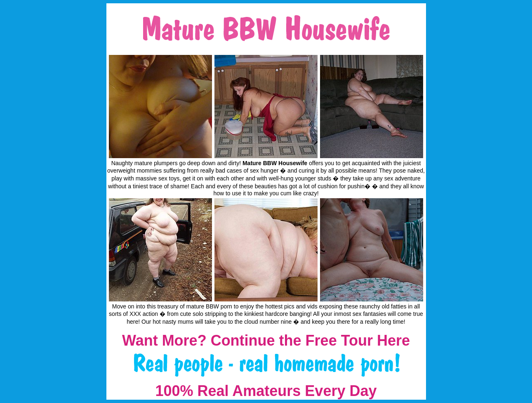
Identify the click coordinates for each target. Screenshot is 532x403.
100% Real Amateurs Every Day (266, 391)
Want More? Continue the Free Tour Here (266, 340)
